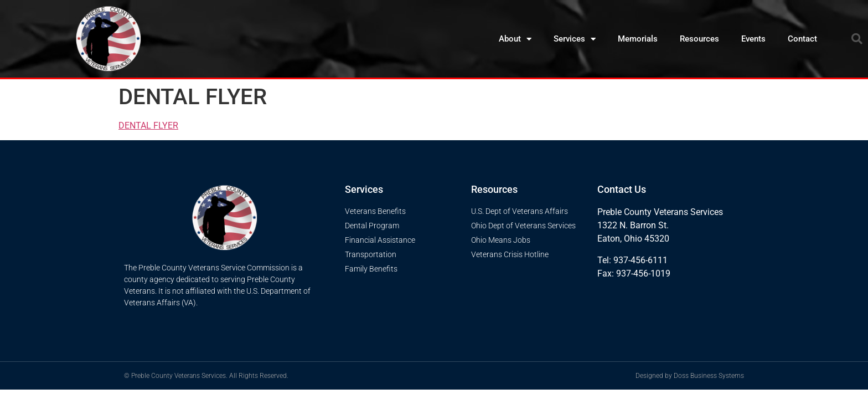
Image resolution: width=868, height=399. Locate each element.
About (515, 39)
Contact (802, 39)
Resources (699, 39)
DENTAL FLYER (148, 126)
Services (575, 39)
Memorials (638, 39)
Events (753, 39)
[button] (857, 39)
